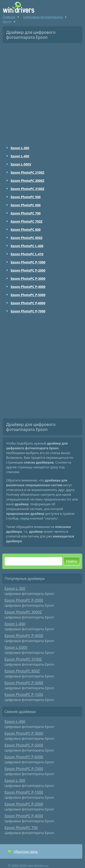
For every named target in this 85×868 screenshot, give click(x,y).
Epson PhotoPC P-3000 (28, 278)
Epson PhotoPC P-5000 (28, 295)
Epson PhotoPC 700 (26, 213)
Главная (9, 17)
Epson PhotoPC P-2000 (28, 270)
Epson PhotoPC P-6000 (28, 303)
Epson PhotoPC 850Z (27, 238)
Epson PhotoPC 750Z (27, 221)
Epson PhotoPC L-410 (27, 254)
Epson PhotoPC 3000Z (27, 181)
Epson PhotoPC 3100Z (27, 189)
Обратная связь (26, 852)
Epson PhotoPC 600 (26, 205)
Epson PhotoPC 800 (26, 230)
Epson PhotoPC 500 (26, 197)
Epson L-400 (20, 156)
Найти (72, 561)
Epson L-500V (21, 164)
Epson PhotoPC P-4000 (28, 287)
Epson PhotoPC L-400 (27, 246)
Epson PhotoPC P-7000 (28, 311)
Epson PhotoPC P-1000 (28, 262)
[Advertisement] (42, 91)
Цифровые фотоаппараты (43, 17)
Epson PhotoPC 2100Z (27, 172)
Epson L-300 (20, 148)
